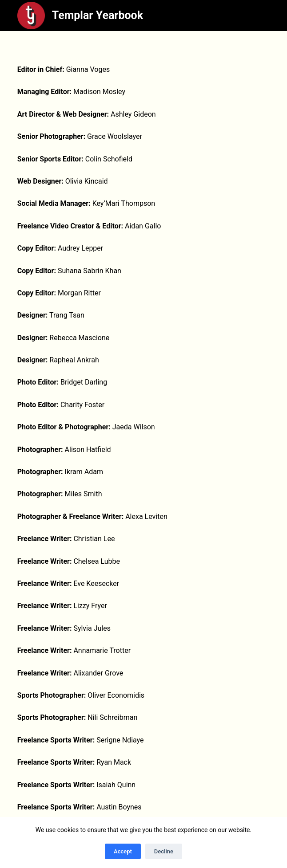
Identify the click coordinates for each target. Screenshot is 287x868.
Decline (164, 851)
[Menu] (266, 16)
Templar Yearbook (98, 15)
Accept (123, 851)
